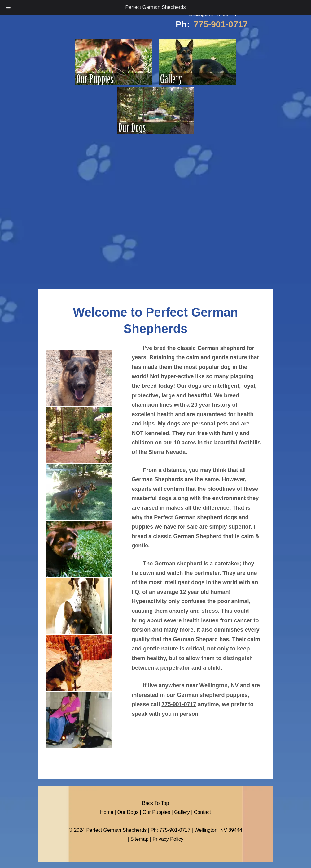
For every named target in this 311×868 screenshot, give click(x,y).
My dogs (169, 424)
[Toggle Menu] (8, 7)
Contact (202, 812)
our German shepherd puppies (207, 695)
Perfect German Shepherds (156, 7)
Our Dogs (128, 812)
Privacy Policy (168, 839)
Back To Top (156, 803)
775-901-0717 (221, 24)
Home (107, 812)
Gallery (182, 812)
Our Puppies (156, 812)
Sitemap (140, 839)
